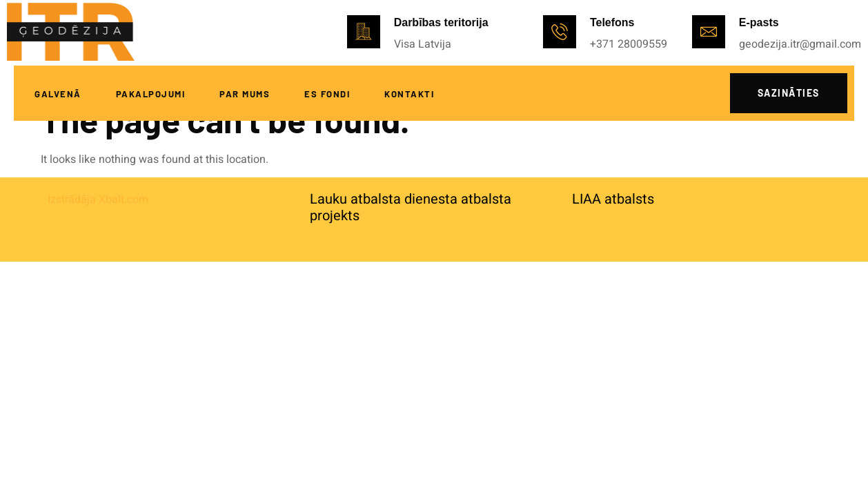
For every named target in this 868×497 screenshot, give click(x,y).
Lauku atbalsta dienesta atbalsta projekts (411, 207)
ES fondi (327, 94)
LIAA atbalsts (613, 199)
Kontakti (409, 94)
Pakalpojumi (151, 94)
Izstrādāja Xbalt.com (98, 199)
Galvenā (58, 94)
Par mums (245, 94)
